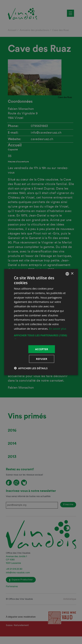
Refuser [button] (42, 359)
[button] (41, 337)
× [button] (72, 274)
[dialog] (41, 322)
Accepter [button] (42, 349)
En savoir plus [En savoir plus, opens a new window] (58, 328)
